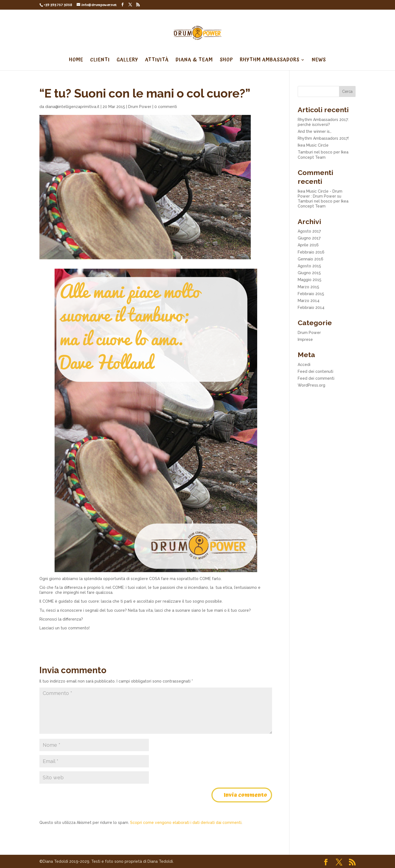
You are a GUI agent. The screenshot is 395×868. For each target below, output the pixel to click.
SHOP (226, 61)
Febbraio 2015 (311, 294)
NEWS (319, 61)
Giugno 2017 (309, 238)
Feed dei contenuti (315, 371)
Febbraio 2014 (311, 308)
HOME (76, 61)
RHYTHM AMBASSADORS (270, 61)
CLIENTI (100, 61)
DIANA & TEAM (194, 61)
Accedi (304, 365)
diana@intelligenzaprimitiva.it (72, 107)
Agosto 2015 (309, 266)
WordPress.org (311, 385)
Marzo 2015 (308, 287)
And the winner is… (315, 131)
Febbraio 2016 (311, 252)
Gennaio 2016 (311, 259)
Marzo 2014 (309, 301)
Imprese (305, 339)
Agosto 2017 (309, 231)
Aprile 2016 (308, 245)
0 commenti (166, 107)
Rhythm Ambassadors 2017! (323, 138)
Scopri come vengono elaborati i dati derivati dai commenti (186, 823)
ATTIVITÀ (157, 61)
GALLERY (127, 61)
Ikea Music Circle (313, 145)
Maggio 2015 (310, 280)
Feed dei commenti (316, 378)
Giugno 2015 (309, 273)
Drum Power (140, 107)
